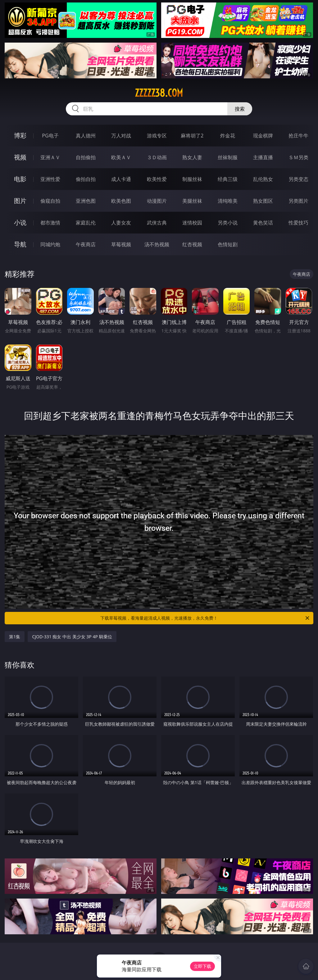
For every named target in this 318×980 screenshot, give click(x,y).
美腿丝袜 (192, 201)
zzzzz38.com (159, 93)
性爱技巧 (298, 223)
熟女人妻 (192, 157)
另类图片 (298, 201)
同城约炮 (50, 244)
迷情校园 (192, 223)
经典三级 (228, 179)
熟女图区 (263, 201)
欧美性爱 (157, 179)
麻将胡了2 (192, 136)
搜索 (240, 109)
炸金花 (228, 136)
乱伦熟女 (263, 179)
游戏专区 (157, 136)
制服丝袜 (192, 179)
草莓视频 (121, 244)
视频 (20, 157)
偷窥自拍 (50, 201)
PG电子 (50, 136)
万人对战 (121, 136)
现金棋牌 (263, 136)
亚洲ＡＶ (50, 157)
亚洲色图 (86, 201)
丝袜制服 (228, 157)
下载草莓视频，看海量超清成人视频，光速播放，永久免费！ (205, 618)
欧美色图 (121, 201)
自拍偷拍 (86, 157)
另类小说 (228, 223)
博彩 (20, 135)
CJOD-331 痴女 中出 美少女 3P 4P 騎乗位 (72, 637)
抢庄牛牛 (298, 136)
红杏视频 (192, 244)
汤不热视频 (157, 244)
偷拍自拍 (86, 179)
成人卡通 (121, 179)
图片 (20, 201)
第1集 (15, 637)
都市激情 (50, 223)
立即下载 (202, 966)
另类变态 (298, 179)
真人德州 (86, 136)
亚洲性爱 (50, 179)
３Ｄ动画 (157, 157)
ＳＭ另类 (298, 157)
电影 (20, 179)
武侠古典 (157, 223)
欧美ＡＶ (121, 157)
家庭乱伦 (86, 223)
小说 (20, 222)
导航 (20, 244)
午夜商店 (86, 244)
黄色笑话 (263, 223)
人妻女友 (121, 223)
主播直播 (263, 157)
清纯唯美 (228, 201)
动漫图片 (157, 201)
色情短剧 (228, 244)
